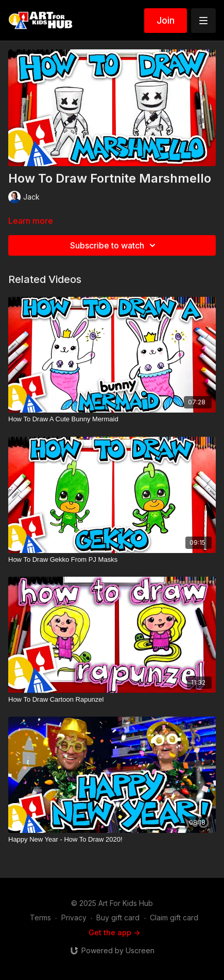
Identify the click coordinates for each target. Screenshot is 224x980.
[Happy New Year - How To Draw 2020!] (112, 840)
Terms (40, 917)
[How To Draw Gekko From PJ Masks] (112, 560)
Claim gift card (174, 917)
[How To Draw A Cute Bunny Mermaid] (112, 419)
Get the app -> (114, 932)
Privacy (74, 917)
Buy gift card (118, 917)
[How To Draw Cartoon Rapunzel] (112, 700)
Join (166, 20)
